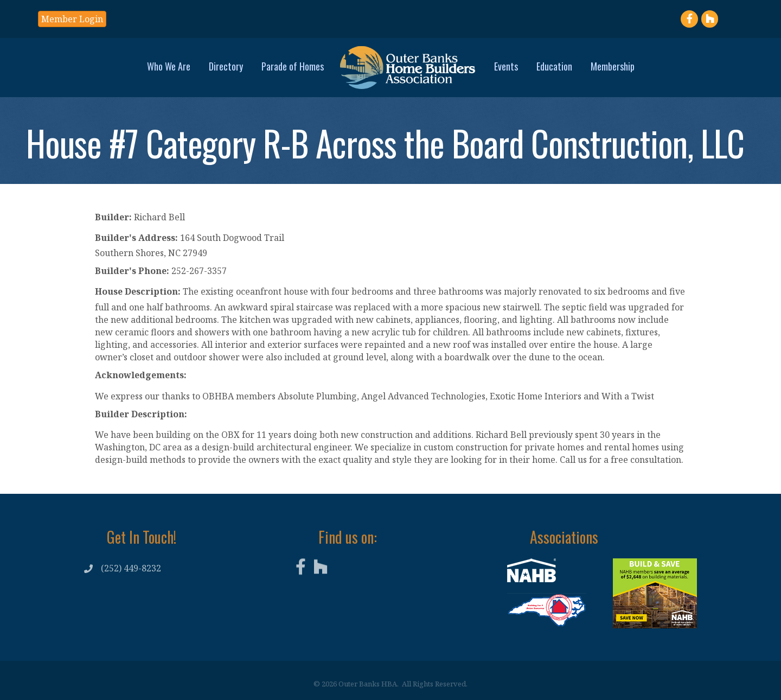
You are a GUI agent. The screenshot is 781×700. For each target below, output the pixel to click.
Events (506, 66)
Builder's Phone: (132, 271)
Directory (226, 66)
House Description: (138, 291)
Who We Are (169, 66)
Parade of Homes (293, 66)
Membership (613, 66)
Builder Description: (141, 414)
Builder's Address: (136, 238)
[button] (72, 19)
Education (554, 66)
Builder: (113, 217)
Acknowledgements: (141, 375)
